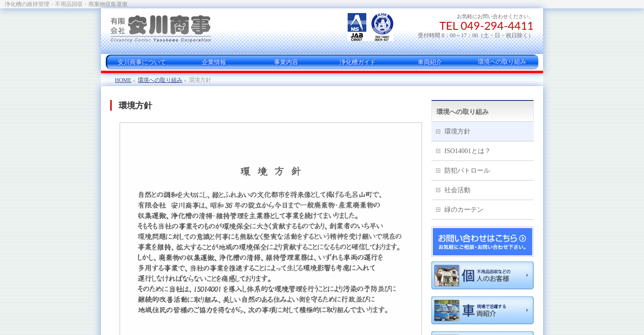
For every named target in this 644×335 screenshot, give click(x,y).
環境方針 (457, 131)
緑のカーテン (464, 210)
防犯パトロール (467, 171)
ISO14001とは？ (468, 151)
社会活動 (457, 190)
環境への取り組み (160, 80)
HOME (123, 80)
